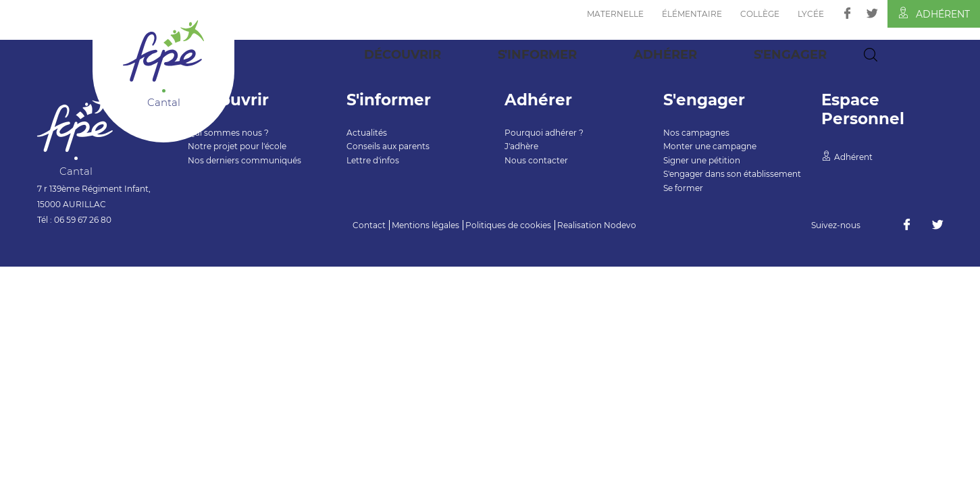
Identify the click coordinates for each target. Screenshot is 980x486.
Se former (683, 188)
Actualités (367, 133)
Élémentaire (692, 14)
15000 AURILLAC (72, 204)
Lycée (811, 14)
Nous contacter (536, 160)
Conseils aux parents (388, 146)
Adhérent (934, 13)
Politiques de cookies (508, 225)
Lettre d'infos (373, 160)
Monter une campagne (710, 146)
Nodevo (620, 225)
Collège (760, 14)
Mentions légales (425, 225)
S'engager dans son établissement (732, 174)
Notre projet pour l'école (237, 146)
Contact (369, 225)
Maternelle (615, 14)
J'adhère (521, 146)
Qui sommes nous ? (228, 133)
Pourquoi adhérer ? (544, 133)
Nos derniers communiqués (244, 160)
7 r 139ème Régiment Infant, (94, 189)
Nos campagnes (696, 133)
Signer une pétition (702, 160)
